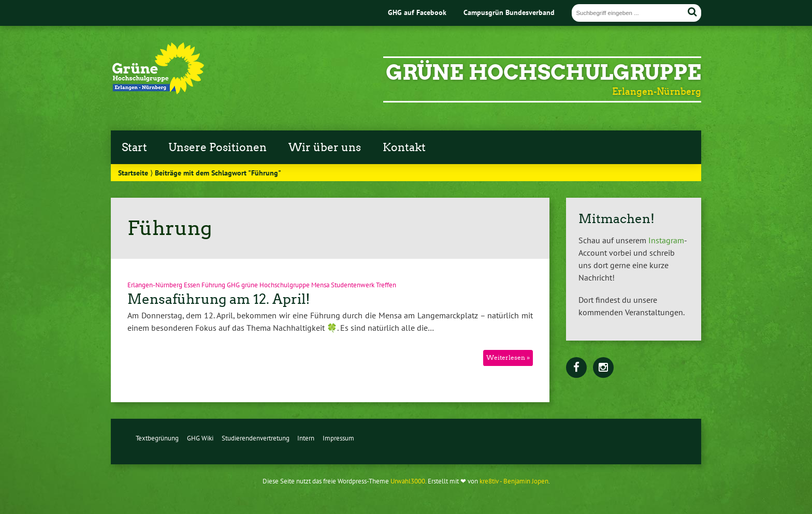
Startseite (133, 173)
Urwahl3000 (408, 481)
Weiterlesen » (508, 357)
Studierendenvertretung (256, 438)
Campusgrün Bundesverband (509, 12)
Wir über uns (325, 148)
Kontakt (404, 148)
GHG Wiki (200, 438)
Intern (306, 438)
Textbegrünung (157, 438)
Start (134, 148)
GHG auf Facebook (417, 12)
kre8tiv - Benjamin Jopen (514, 481)
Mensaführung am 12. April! (219, 299)
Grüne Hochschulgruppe (543, 72)
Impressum (338, 438)
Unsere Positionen (218, 148)
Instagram (666, 240)
